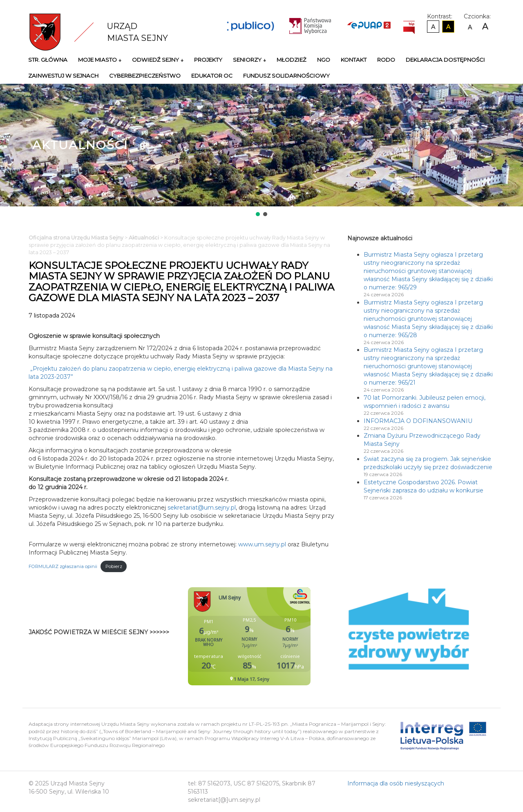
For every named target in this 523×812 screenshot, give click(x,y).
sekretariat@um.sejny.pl (202, 508)
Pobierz (114, 566)
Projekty (208, 60)
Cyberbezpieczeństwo (145, 76)
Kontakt (354, 60)
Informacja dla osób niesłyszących (396, 783)
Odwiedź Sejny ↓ (158, 60)
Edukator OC (212, 76)
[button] (258, 214)
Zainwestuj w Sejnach (63, 76)
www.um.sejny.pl (262, 544)
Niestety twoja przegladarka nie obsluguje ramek (270, 636)
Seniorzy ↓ (249, 60)
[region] (261, 151)
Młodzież (292, 60)
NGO (324, 60)
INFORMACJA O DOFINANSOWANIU (418, 421)
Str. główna (48, 60)
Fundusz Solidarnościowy (286, 76)
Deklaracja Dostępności (445, 60)
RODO (386, 60)
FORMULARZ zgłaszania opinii (63, 566)
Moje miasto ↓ (100, 60)
